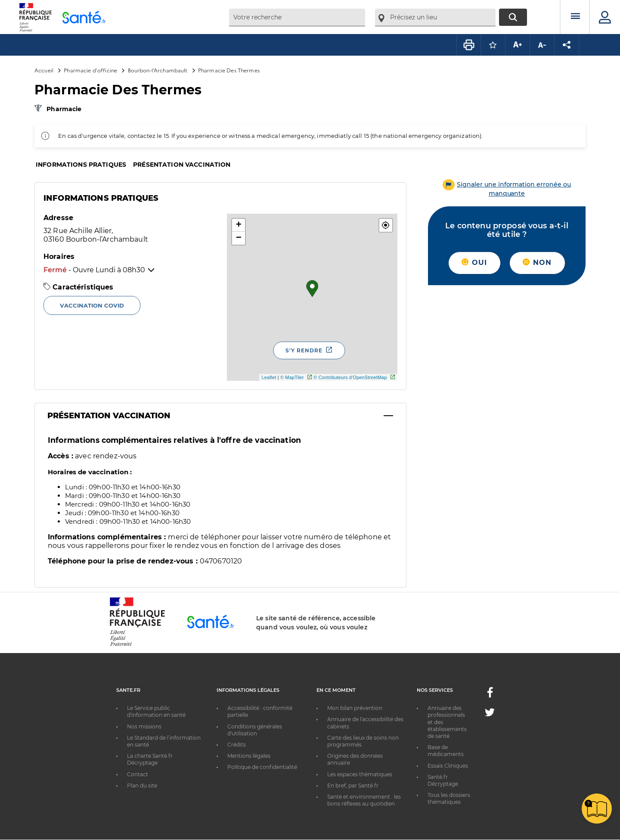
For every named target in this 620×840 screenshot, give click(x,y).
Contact (138, 774)
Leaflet (269, 377)
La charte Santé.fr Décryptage (150, 759)
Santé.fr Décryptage (443, 780)
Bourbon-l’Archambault (158, 70)
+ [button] (239, 225)
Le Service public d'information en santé (156, 711)
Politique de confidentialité (262, 767)
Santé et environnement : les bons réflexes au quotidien (364, 800)
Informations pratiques (81, 165)
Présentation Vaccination (109, 416)
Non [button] (537, 263)
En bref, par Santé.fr (353, 786)
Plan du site (142, 786)
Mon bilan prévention (355, 708)
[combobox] (297, 17)
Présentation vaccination (182, 165)
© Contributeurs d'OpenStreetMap (350, 377)
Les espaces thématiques (360, 774)
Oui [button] (474, 263)
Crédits (237, 745)
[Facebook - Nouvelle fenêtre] (490, 695)
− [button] (239, 238)
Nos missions (144, 726)
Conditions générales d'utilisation (255, 730)
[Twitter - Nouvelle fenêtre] (490, 714)
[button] (386, 225)
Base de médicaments (446, 751)
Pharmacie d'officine (90, 70)
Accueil (44, 70)
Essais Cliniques (448, 766)
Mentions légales (249, 756)
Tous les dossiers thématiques (449, 798)
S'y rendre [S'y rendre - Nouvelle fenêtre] (304, 350)
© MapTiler (292, 377)
